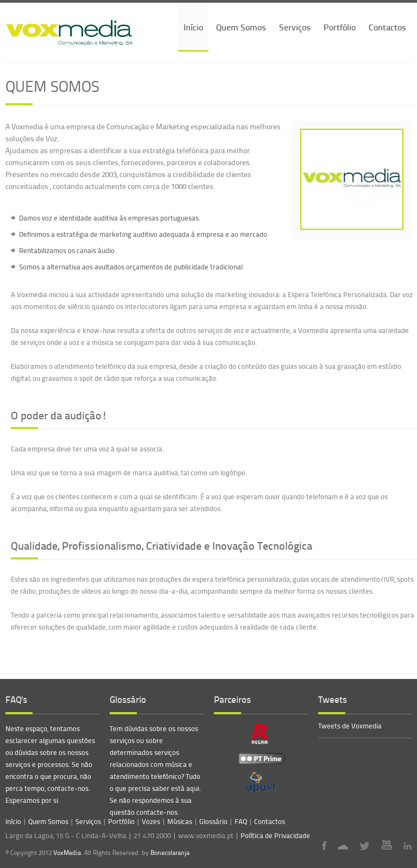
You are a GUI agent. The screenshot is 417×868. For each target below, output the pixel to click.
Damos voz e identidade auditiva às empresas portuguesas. (110, 218)
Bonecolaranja (170, 853)
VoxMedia (67, 853)
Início (193, 27)
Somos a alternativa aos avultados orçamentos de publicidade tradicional (131, 267)
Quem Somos (241, 27)
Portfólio (340, 27)
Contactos (387, 27)
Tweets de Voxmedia (350, 726)
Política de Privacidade (275, 835)
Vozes (151, 821)
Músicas (180, 821)
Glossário (213, 821)
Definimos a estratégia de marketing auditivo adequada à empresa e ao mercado (143, 234)
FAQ (241, 821)
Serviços (295, 27)
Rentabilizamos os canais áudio (67, 250)
